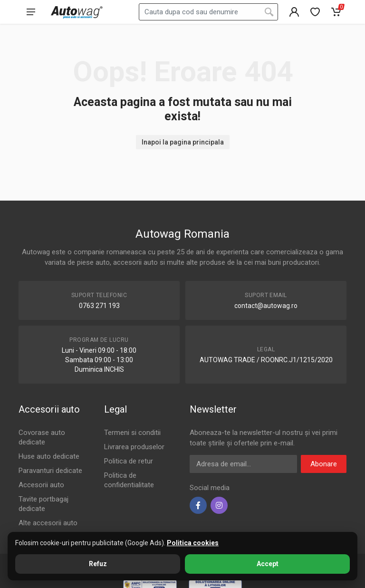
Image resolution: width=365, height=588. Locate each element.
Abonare (324, 464)
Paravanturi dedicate (50, 471)
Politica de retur (129, 461)
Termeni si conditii (132, 433)
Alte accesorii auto (48, 523)
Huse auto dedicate (49, 456)
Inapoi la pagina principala (183, 142)
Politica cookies (193, 543)
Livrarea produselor (134, 447)
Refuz (98, 564)
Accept (268, 564)
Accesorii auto (41, 485)
